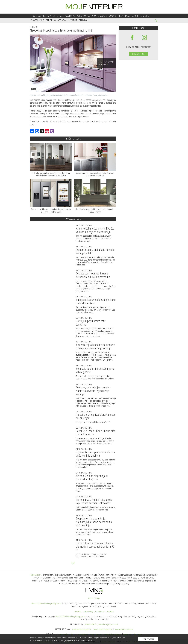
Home (34, 16)
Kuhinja (92, 16)
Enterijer (58, 16)
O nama (78, 612)
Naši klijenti (100, 612)
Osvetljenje (38, 20)
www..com (108, 624)
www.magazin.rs (82, 629)
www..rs (91, 624)
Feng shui (145, 16)
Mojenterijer (36, 575)
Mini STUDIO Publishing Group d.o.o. (47, 604)
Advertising (88, 612)
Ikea (121, 16)
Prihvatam (148, 639)
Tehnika (83, 20)
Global (90, 598)
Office (49, 20)
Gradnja (102, 16)
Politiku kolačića (86, 640)
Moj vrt (113, 16)
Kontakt (110, 612)
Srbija (98, 598)
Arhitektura (45, 16)
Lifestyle (73, 20)
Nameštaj (70, 16)
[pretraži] (156, 21)
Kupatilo (81, 16)
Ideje (127, 16)
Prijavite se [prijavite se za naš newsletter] (138, 54)
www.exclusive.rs (124, 629)
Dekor (135, 16)
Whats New (60, 20)
